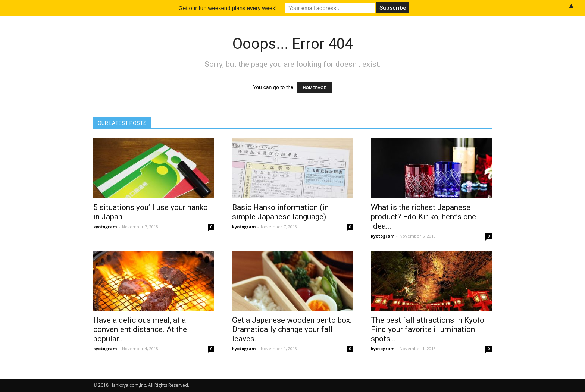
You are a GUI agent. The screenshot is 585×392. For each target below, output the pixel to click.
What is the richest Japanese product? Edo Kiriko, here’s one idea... (423, 217)
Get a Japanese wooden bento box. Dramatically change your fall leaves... (292, 329)
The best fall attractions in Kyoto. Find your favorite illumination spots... (428, 329)
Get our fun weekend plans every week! (227, 8)
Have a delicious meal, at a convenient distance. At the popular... (140, 329)
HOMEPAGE (315, 88)
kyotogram (105, 227)
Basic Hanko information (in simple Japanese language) (280, 212)
